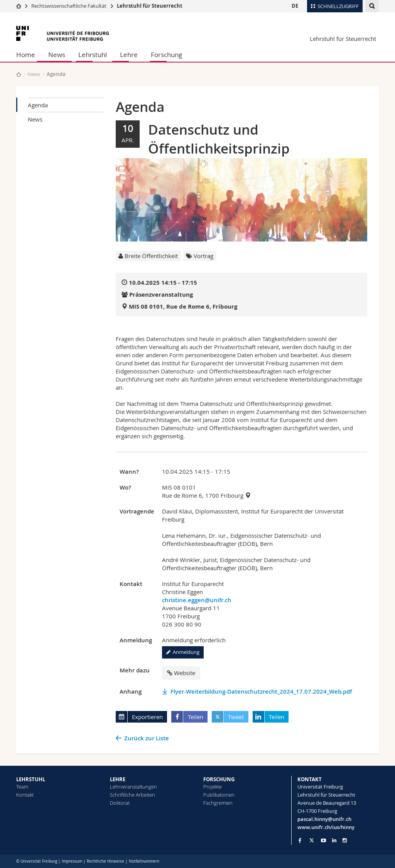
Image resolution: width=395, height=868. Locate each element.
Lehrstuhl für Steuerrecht (150, 6)
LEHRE (118, 779)
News (57, 55)
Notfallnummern (144, 861)
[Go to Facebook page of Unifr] (300, 840)
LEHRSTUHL (31, 779)
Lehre (129, 55)
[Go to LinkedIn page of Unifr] (334, 840)
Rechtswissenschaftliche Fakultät (69, 6)
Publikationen (219, 795)
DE (295, 6)
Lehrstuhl (93, 55)
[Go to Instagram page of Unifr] (345, 840)
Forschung (166, 55)
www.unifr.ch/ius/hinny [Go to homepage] (326, 827)
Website (181, 673)
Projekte (213, 787)
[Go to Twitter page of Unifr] (312, 840)
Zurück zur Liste (147, 738)
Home (26, 55)
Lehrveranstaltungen (133, 787)
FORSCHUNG (219, 779)
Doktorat (120, 803)
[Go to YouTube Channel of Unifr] (323, 840)
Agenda (38, 105)
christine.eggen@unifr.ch (197, 600)
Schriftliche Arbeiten (133, 795)
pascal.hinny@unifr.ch (324, 819)
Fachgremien (218, 803)
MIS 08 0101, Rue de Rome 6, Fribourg (183, 307)
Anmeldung (183, 652)
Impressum (72, 861)
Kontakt (25, 795)
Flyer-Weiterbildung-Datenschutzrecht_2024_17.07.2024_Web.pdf (261, 692)
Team (22, 787)
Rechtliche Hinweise (106, 861)
